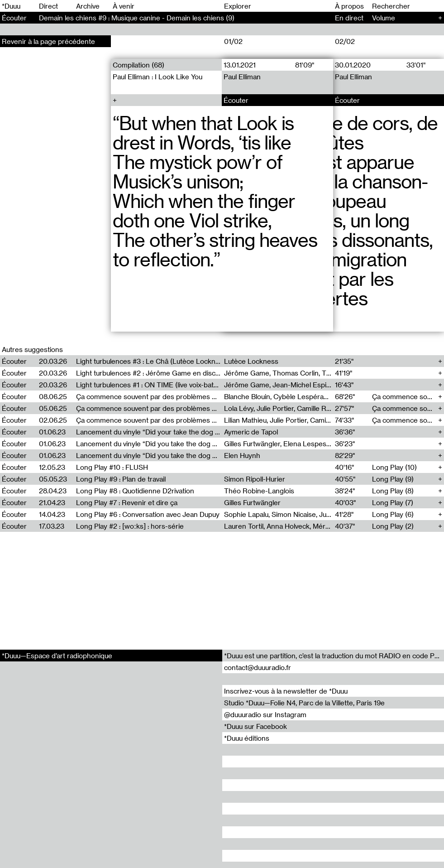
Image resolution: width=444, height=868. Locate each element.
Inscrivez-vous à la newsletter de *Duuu (286, 691)
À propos (349, 6)
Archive (88, 6)
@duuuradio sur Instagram (265, 714)
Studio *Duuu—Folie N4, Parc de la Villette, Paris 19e (304, 703)
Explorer (238, 6)
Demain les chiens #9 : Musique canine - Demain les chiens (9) (137, 18)
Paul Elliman (243, 77)
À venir (124, 6)
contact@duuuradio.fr (258, 667)
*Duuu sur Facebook (255, 726)
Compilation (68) (138, 65)
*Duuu (11, 6)
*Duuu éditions (247, 738)
